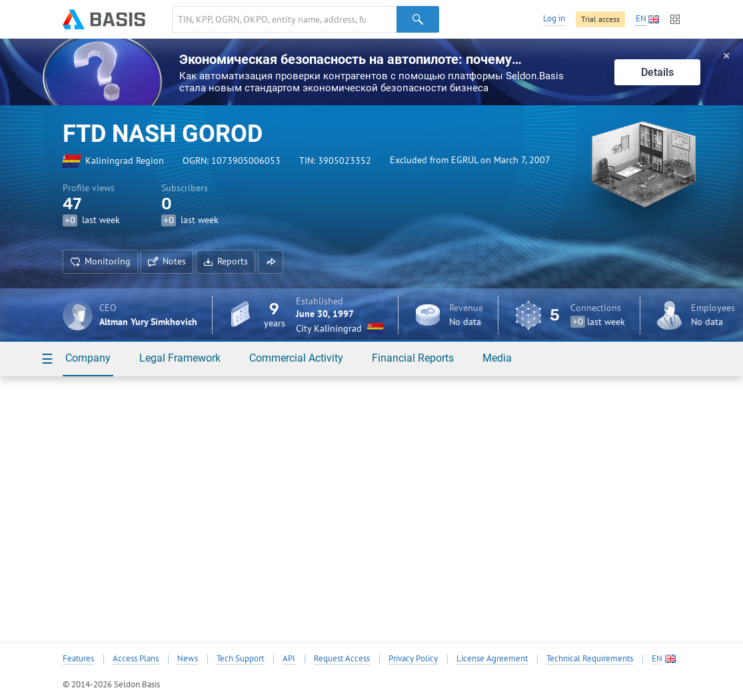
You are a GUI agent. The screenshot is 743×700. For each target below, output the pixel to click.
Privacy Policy (413, 659)
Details (657, 72)
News (188, 659)
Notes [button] (167, 261)
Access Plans (136, 659)
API (289, 659)
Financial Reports (413, 358)
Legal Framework (180, 358)
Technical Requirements (590, 659)
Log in (554, 18)
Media (497, 358)
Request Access (342, 659)
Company (88, 358)
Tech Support (240, 659)
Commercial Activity (296, 358)
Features (78, 659)
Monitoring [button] (100, 261)
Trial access (600, 19)
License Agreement (492, 659)
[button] (271, 262)
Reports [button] (226, 261)
